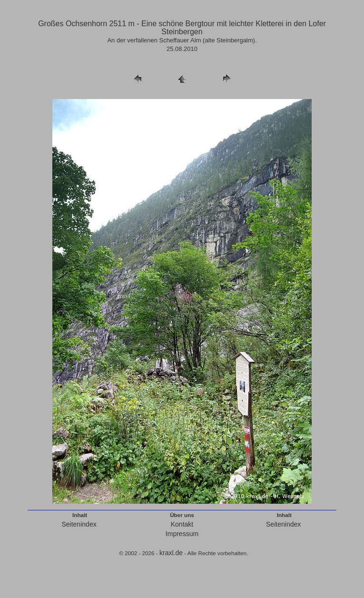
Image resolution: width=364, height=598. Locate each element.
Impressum (182, 534)
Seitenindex (79, 524)
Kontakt (182, 524)
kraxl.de (171, 553)
